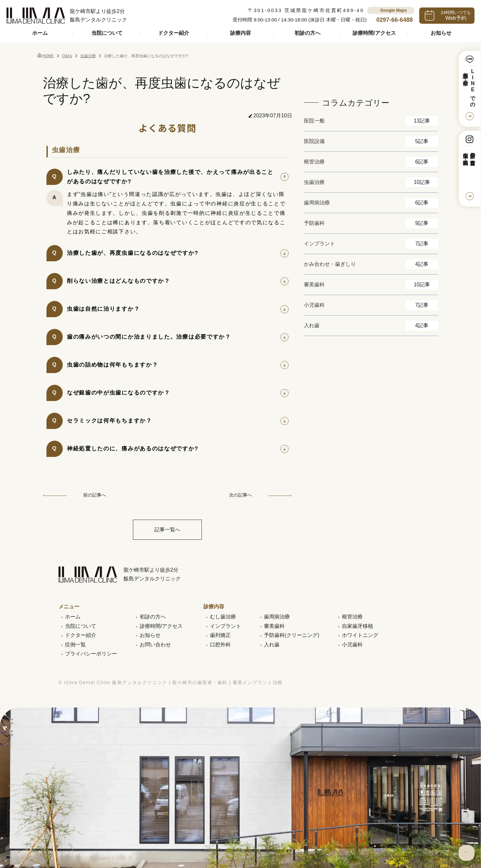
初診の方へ (307, 33)
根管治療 (352, 617)
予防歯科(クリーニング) (292, 635)
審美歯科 (274, 626)
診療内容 (240, 33)
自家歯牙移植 (357, 626)
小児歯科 (352, 645)
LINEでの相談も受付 (469, 87)
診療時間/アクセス (374, 33)
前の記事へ (74, 495)
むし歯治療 (223, 617)
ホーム (40, 33)
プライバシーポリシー (91, 654)
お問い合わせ (155, 645)
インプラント (226, 626)
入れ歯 (272, 645)
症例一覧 (75, 645)
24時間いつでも (456, 16)
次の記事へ (261, 495)
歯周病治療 (277, 617)
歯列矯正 (220, 635)
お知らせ (441, 33)
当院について (107, 33)
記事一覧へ (167, 530)
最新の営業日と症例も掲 (469, 156)
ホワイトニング (360, 635)
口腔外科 (220, 645)
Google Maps (394, 10)
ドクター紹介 (174, 33)
